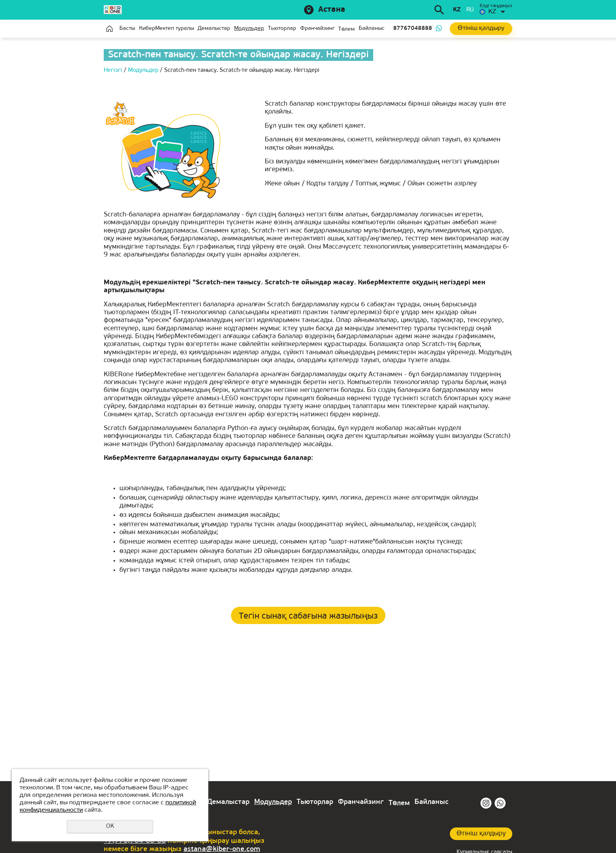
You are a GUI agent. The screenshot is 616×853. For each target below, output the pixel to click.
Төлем (346, 29)
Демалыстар (214, 28)
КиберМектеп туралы (167, 28)
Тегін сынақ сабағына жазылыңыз (308, 616)
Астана (332, 10)
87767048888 (413, 28)
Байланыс (372, 28)
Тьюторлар (282, 28)
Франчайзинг (317, 28)
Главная (110, 29)
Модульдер (249, 28)
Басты (127, 28)
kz (457, 10)
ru (470, 10)
